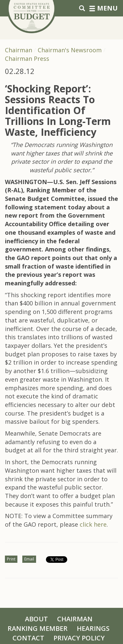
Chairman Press (27, 59)
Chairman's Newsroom (70, 50)
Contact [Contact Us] (28, 638)
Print (11, 559)
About (36, 619)
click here (93, 524)
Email (29, 559)
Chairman (19, 50)
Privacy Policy (79, 638)
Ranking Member (38, 628)
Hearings (93, 628)
